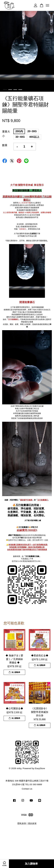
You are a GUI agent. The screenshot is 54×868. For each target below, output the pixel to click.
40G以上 (34, 137)
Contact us (27, 789)
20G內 (19, 131)
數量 (5, 145)
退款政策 (32, 823)
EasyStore (40, 768)
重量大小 (6, 134)
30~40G (20, 137)
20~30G (32, 131)
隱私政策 (22, 823)
